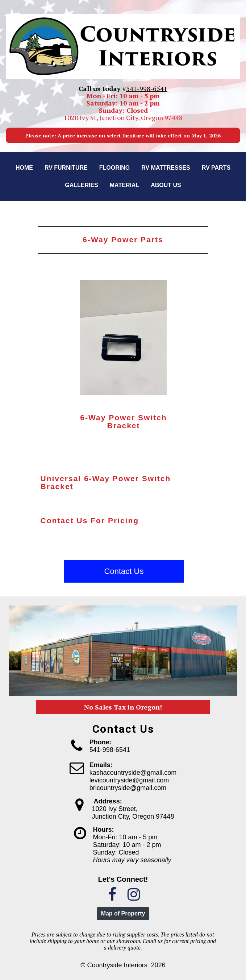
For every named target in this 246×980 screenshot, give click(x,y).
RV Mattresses (166, 168)
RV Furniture (66, 168)
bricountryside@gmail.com (128, 788)
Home (24, 168)
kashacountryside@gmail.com (133, 773)
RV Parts (216, 168)
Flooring (114, 168)
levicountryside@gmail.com (129, 780)
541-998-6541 (147, 88)
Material (124, 185)
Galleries (82, 185)
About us (166, 185)
